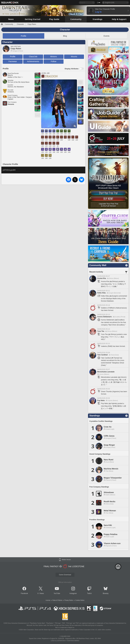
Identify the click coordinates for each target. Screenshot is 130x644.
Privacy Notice (69, 600)
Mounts (74, 57)
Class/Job (33, 57)
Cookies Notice (80, 600)
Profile (24, 36)
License (48, 600)
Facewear (13, 61)
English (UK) (110, 3)
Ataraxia (11, 104)
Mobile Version (66, 560)
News (42, 593)
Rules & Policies (57, 600)
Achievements (33, 61)
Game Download (65, 575)
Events (107, 36)
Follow (53, 61)
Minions (53, 57)
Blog (65, 36)
